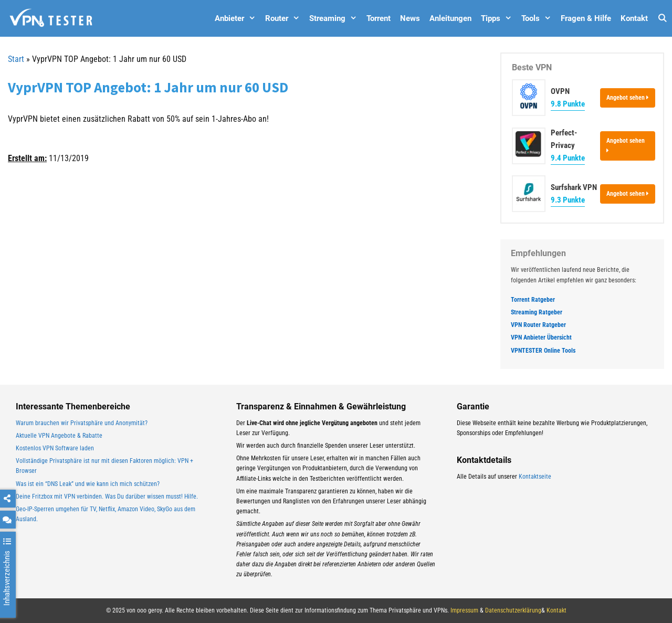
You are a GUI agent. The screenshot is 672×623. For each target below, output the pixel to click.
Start (16, 59)
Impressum (464, 610)
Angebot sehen (628, 98)
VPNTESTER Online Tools (543, 351)
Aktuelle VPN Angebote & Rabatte (59, 436)
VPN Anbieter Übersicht (541, 337)
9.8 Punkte (568, 104)
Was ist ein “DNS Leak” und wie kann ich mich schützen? (88, 484)
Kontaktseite (535, 477)
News (410, 18)
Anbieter (238, 18)
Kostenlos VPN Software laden (55, 448)
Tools (539, 18)
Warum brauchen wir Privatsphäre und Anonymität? (82, 423)
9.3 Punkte (568, 200)
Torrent (379, 18)
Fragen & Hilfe (586, 18)
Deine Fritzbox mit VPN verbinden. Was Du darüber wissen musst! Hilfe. (107, 497)
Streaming (335, 18)
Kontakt (634, 18)
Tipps (499, 18)
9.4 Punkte (568, 158)
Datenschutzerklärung (513, 610)
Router (285, 18)
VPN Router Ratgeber (538, 325)
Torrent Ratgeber (533, 300)
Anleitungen (450, 18)
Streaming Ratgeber (537, 312)
